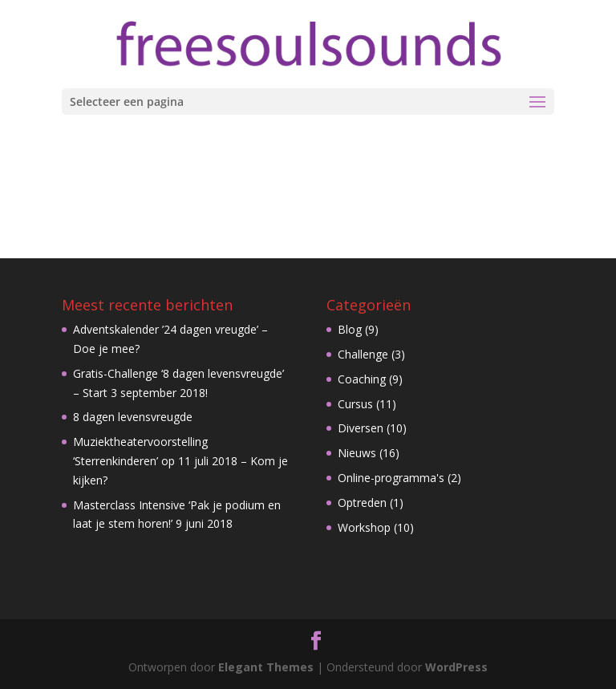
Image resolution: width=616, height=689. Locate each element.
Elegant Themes (266, 667)
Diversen (361, 428)
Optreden (362, 503)
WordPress (456, 667)
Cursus (355, 404)
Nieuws (357, 453)
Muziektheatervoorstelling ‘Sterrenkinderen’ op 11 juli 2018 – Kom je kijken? (180, 461)
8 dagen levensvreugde (133, 417)
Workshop (364, 527)
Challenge (363, 354)
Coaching (362, 379)
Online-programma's (391, 478)
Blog (350, 329)
